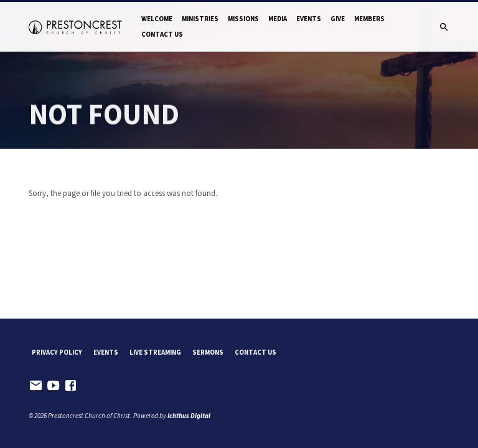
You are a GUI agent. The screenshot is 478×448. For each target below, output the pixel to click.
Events (309, 19)
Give (338, 19)
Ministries (200, 19)
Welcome (157, 19)
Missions (243, 19)
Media (278, 19)
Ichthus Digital (189, 416)
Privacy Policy (57, 352)
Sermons (208, 352)
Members (369, 19)
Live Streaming (155, 352)
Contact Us (162, 34)
